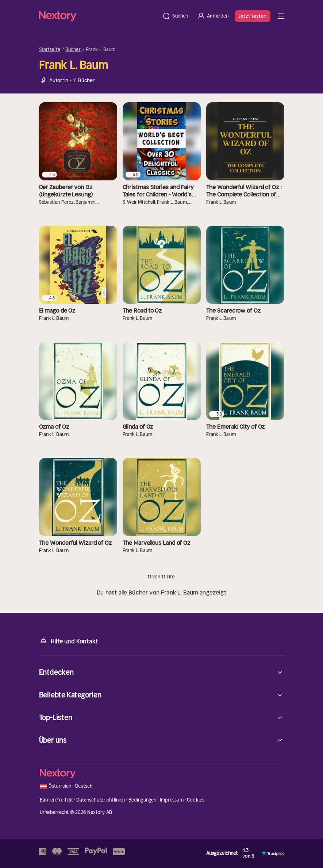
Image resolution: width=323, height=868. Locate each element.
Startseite (50, 50)
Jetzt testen (252, 16)
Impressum (172, 800)
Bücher (73, 50)
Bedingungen (142, 800)
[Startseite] (99, 16)
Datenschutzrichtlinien (101, 800)
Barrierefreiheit (56, 800)
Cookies (196, 800)
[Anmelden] (213, 16)
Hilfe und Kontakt (69, 641)
